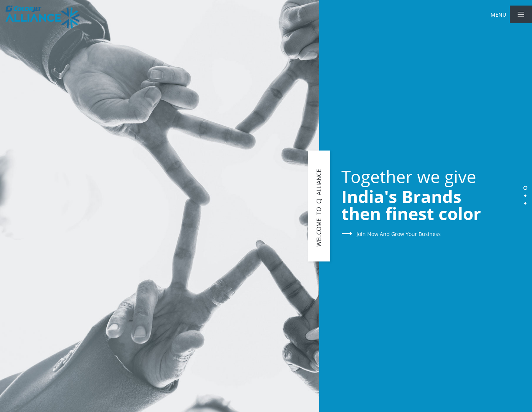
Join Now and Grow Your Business (391, 234)
